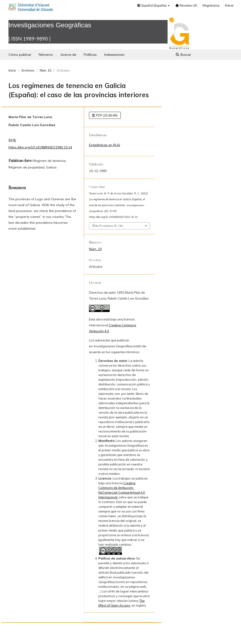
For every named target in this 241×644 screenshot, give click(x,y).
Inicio (12, 70)
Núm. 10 (46, 70)
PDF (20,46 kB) (106, 115)
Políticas (90, 55)
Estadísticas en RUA (104, 145)
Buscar (183, 55)
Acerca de (68, 55)
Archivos (28, 70)
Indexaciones (114, 55)
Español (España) (152, 5)
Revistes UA (186, 5)
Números (46, 55)
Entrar (229, 5)
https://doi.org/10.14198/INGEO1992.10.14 (40, 147)
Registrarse (211, 5)
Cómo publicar (20, 55)
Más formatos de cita (108, 226)
